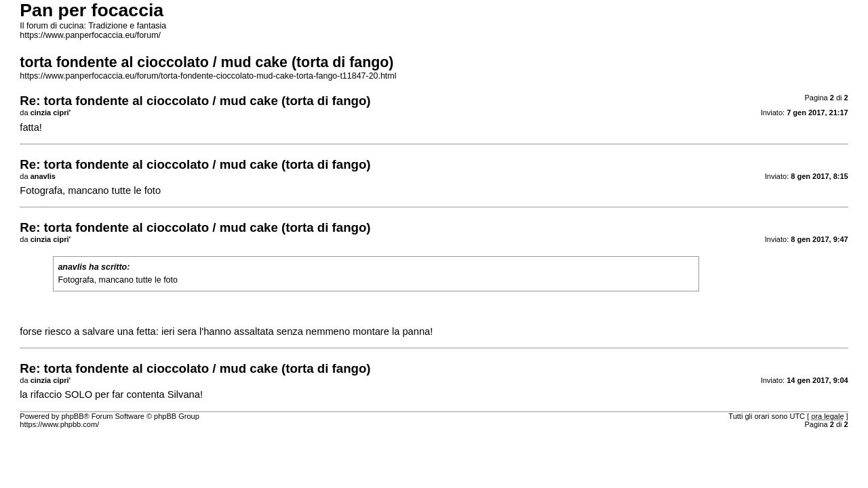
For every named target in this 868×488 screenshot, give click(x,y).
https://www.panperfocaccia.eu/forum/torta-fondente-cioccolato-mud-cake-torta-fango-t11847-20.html (208, 76)
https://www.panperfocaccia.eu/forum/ (90, 35)
